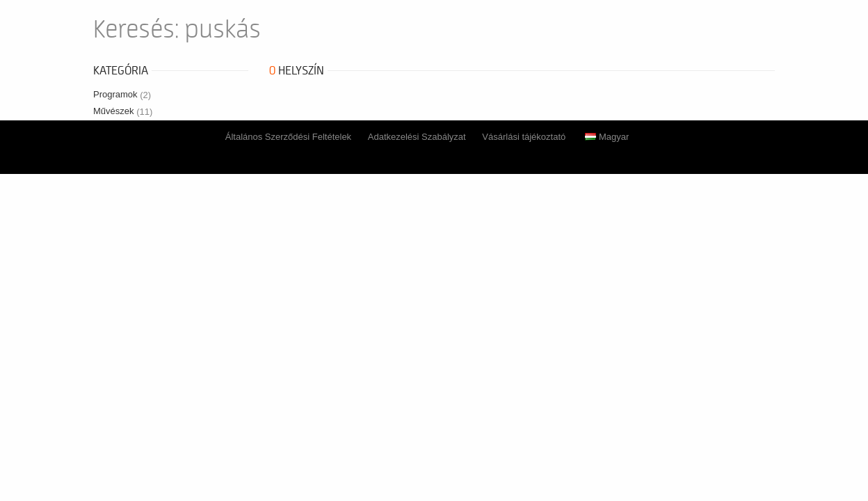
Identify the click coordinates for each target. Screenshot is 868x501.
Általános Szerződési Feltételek (288, 137)
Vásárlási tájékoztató (524, 137)
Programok (122, 94)
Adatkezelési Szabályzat (417, 137)
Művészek (123, 111)
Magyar (607, 137)
